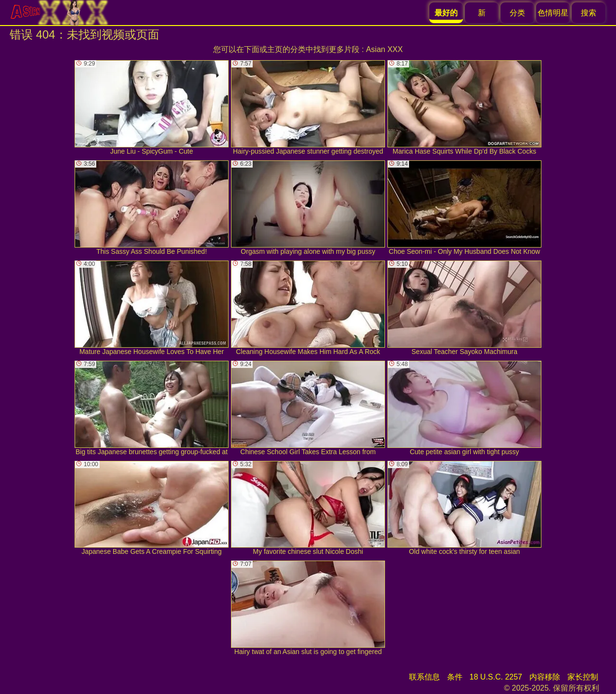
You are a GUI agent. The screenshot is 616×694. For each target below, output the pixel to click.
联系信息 (424, 677)
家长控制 (583, 677)
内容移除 (545, 677)
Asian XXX (384, 49)
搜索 (589, 13)
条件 (455, 677)
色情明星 (553, 13)
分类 (517, 13)
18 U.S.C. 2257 (496, 677)
